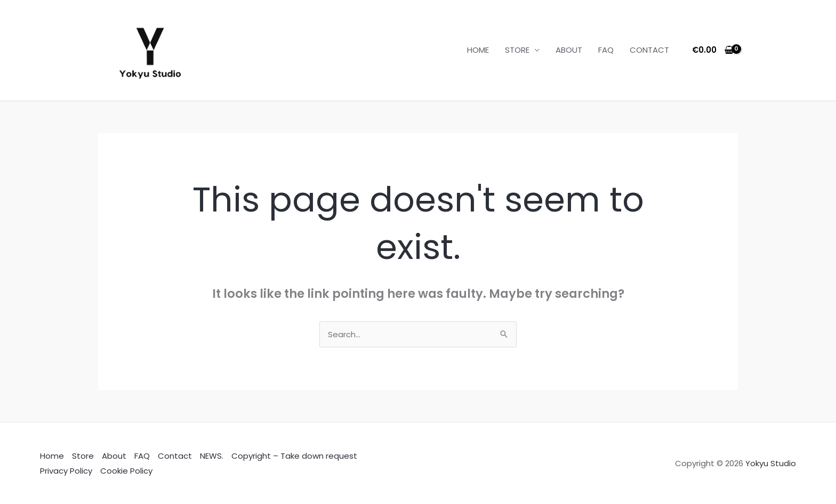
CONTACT (649, 50)
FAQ (606, 50)
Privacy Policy (66, 471)
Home (52, 456)
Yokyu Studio (771, 463)
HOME (478, 50)
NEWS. (212, 456)
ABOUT (569, 50)
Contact (175, 456)
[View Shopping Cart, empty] (713, 50)
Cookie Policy (126, 471)
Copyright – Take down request (294, 456)
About (114, 456)
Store (83, 456)
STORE (517, 50)
